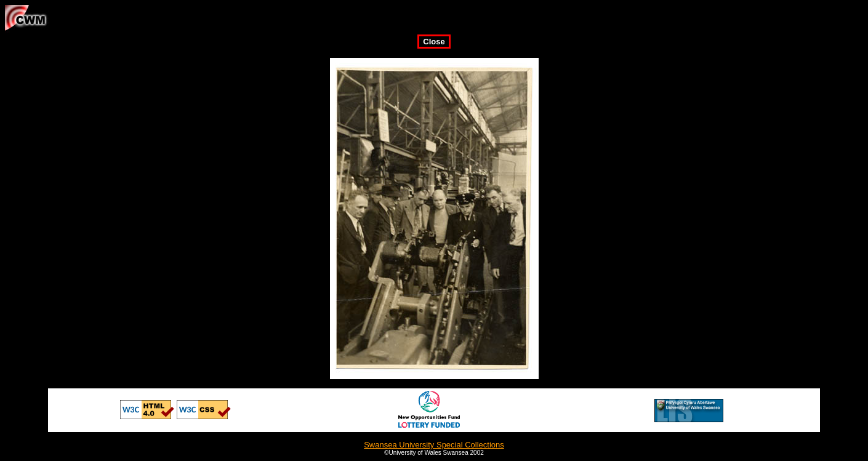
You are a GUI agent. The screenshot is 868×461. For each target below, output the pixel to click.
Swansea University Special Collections (434, 445)
